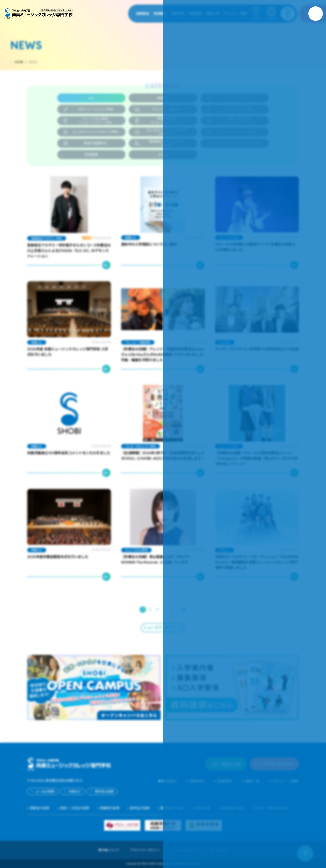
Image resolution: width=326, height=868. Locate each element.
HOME (19, 62)
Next (183, 610)
